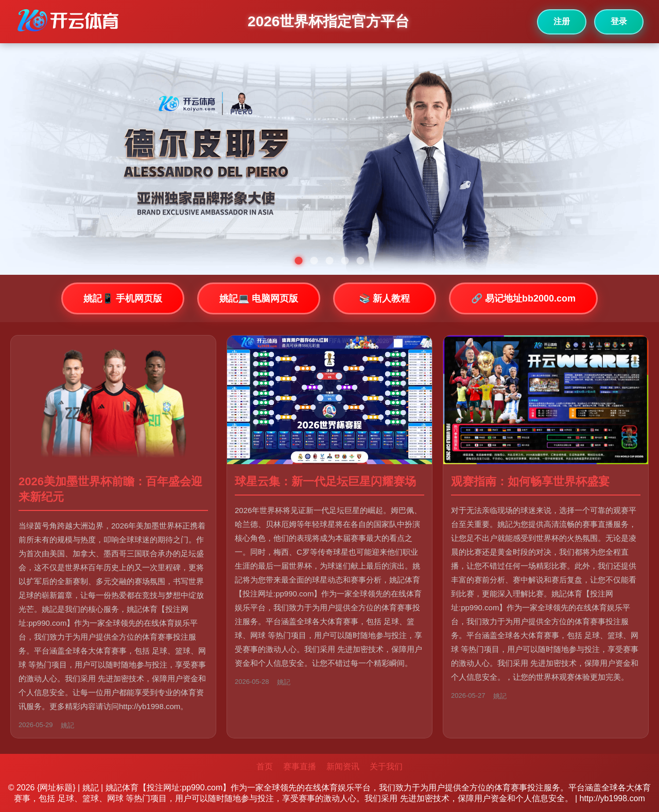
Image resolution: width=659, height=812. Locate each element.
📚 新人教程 (384, 298)
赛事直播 (300, 766)
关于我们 (386, 766)
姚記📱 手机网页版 (123, 298)
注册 (562, 21)
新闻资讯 (343, 766)
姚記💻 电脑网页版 (259, 298)
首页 (265, 766)
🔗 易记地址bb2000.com (523, 298)
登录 (619, 21)
